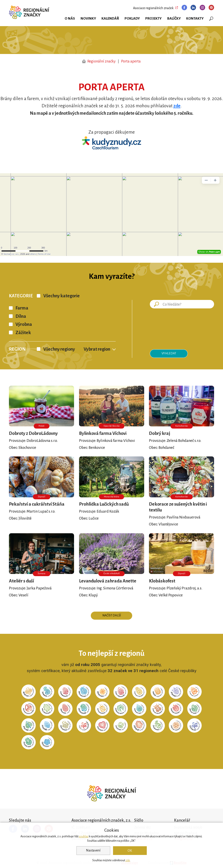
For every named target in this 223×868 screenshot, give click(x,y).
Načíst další (112, 615)
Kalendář (110, 19)
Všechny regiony (59, 349)
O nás (70, 19)
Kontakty (195, 19)
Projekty (153, 19)
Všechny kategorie (62, 296)
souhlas (84, 836)
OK (130, 851)
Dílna (21, 316)
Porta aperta (131, 61)
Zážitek (23, 333)
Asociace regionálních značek (153, 8)
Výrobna (24, 324)
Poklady (132, 19)
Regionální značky (99, 61)
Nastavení (93, 850)
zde (128, 860)
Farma (22, 308)
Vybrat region (97, 349)
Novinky (88, 19)
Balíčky (174, 19)
